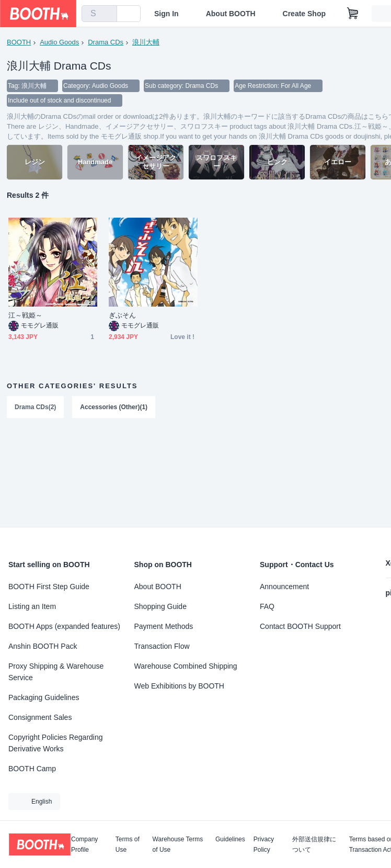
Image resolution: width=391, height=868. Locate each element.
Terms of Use (128, 844)
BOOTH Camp (32, 769)
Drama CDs (106, 42)
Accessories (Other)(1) (114, 407)
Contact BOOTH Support (300, 626)
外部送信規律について (314, 844)
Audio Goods (59, 42)
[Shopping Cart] (353, 14)
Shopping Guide (160, 606)
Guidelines (230, 839)
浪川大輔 (146, 42)
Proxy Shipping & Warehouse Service (56, 672)
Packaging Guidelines (44, 697)
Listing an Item (32, 606)
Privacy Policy (264, 844)
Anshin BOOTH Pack (43, 646)
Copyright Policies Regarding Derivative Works (56, 743)
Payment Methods (164, 626)
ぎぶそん (122, 315)
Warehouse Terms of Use (178, 844)
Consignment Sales (40, 717)
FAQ (267, 606)
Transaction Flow (162, 646)
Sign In (166, 14)
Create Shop (304, 14)
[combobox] (99, 14)
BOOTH (19, 42)
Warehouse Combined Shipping (186, 666)
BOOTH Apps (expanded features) (64, 626)
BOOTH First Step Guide (49, 587)
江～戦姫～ (25, 315)
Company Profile (84, 844)
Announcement (284, 587)
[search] (107, 14)
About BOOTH (231, 14)
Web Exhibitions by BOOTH (179, 686)
